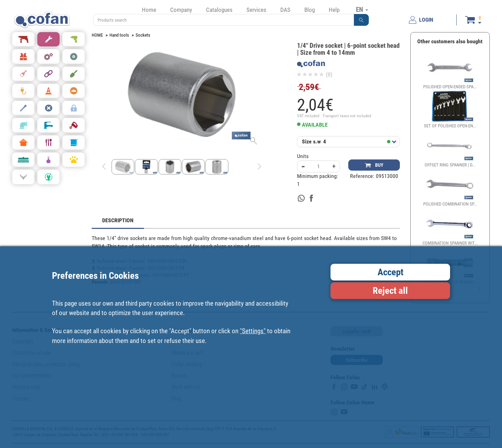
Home (149, 10)
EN (362, 9)
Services (256, 10)
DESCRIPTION (118, 220)
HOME (97, 35)
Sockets (143, 35)
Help (334, 10)
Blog (310, 10)
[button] (362, 20)
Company (181, 10)
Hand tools (119, 35)
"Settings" (253, 331)
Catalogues (219, 10)
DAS (285, 10)
